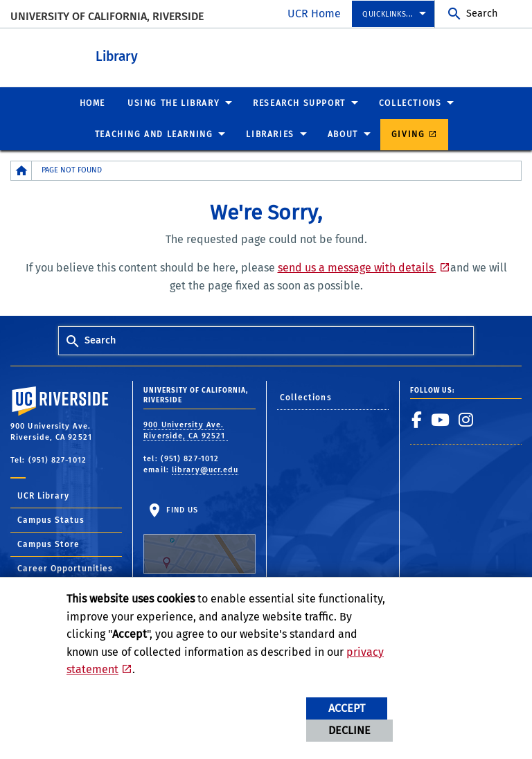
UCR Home (314, 14)
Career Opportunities (65, 568)
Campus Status (51, 519)
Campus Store (48, 544)
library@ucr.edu (205, 469)
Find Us (199, 539)
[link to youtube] (441, 419)
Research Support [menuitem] (299, 102)
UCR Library (43, 495)
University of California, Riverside (107, 16)
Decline (349, 730)
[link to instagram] (466, 419)
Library (167, 54)
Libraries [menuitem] (270, 134)
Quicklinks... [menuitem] (388, 14)
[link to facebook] (417, 419)
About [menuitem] (343, 134)
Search (482, 14)
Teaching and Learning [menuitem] (154, 134)
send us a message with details (357, 267)
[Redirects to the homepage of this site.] (21, 170)
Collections (306, 397)
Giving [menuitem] (408, 134)
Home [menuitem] (92, 102)
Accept (347, 708)
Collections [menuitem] (410, 102)
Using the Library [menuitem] (174, 102)
